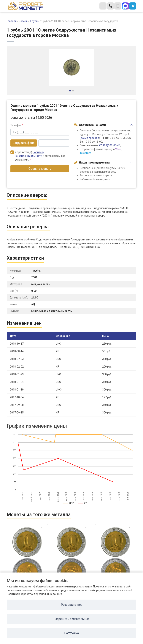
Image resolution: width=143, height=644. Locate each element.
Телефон (17, 125)
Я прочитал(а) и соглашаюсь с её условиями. (38, 156)
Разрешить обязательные (71, 619)
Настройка (71, 633)
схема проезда (90, 138)
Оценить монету (40, 169)
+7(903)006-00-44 (109, 145)
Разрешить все (72, 605)
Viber (118, 149)
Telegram (85, 153)
